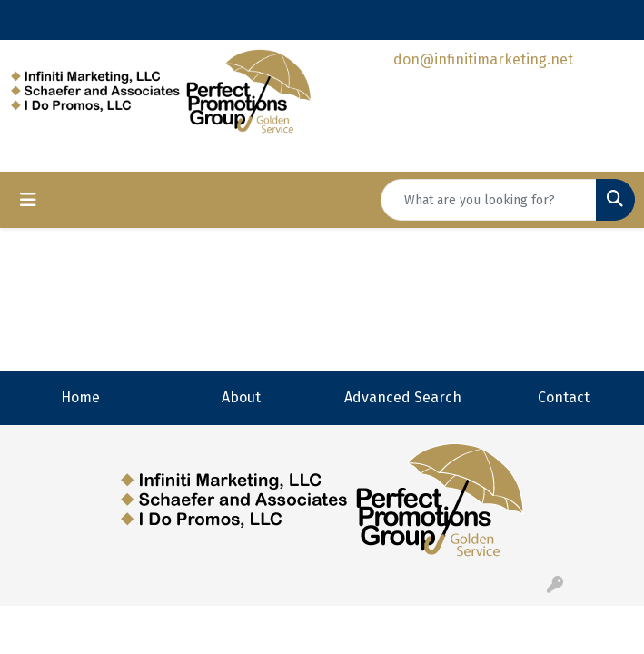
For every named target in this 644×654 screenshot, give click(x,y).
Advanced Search (403, 397)
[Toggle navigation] (28, 200)
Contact (564, 397)
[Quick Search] (489, 200)
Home (80, 397)
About (241, 397)
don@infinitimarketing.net (483, 59)
